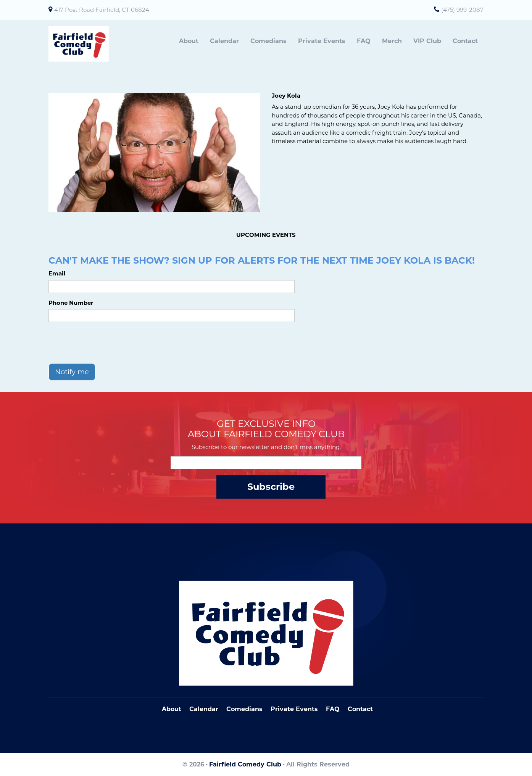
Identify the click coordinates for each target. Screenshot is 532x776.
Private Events (322, 41)
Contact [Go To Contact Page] (360, 709)
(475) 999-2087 (462, 10)
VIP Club (427, 41)
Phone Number (71, 303)
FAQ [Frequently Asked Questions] (333, 709)
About (189, 41)
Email (57, 273)
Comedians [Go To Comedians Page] (244, 709)
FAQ (364, 41)
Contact (465, 41)
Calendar (224, 41)
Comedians (268, 41)
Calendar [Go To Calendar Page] (204, 709)
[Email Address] (266, 463)
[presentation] (106, 343)
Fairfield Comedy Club (245, 764)
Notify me (72, 372)
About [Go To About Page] (172, 709)
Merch (392, 41)
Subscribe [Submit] (271, 487)
